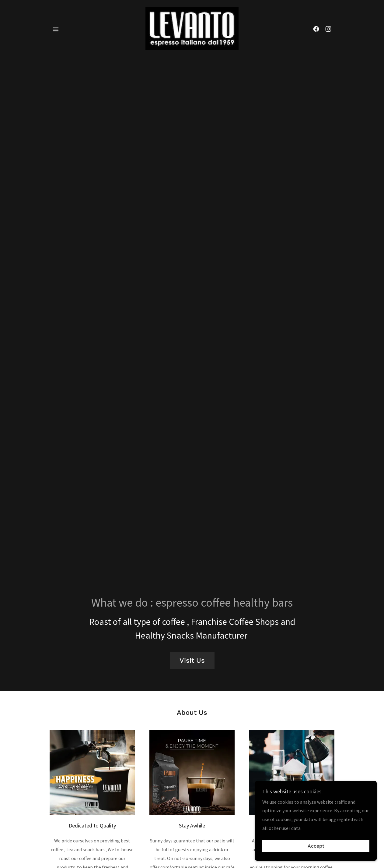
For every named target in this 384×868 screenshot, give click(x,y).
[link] (192, 28)
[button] (56, 29)
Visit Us (192, 660)
